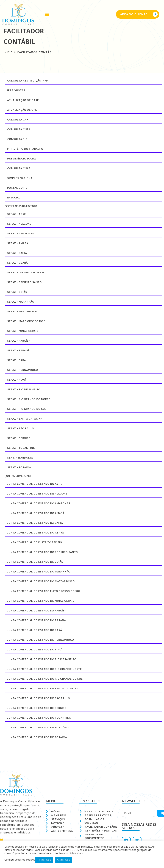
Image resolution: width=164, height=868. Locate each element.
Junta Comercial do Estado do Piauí (38, 649)
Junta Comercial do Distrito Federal (39, 542)
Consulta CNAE (20, 168)
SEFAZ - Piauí (18, 380)
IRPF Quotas (17, 90)
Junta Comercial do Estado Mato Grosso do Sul (49, 591)
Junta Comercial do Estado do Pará (38, 630)
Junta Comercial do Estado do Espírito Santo (47, 552)
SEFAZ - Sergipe (20, 438)
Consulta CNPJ (20, 129)
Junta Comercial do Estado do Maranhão (43, 571)
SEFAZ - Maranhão (22, 302)
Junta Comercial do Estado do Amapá (39, 513)
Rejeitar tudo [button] (44, 860)
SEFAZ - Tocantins (22, 448)
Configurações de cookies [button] (20, 859)
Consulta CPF (19, 120)
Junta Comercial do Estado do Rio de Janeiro (46, 659)
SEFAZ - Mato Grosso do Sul (31, 321)
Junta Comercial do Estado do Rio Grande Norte (49, 669)
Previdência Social (23, 158)
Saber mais (76, 853)
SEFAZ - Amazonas (22, 233)
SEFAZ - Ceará (18, 263)
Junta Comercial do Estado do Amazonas (43, 503)
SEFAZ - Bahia (18, 253)
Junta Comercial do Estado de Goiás (39, 562)
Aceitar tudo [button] (63, 860)
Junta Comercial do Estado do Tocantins (43, 718)
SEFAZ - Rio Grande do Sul (29, 409)
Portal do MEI (19, 188)
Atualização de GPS (24, 110)
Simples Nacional (22, 178)
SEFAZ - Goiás (18, 292)
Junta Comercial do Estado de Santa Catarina (47, 688)
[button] (47, 14)
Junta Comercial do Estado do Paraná (40, 620)
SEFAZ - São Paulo (22, 428)
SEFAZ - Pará (17, 360)
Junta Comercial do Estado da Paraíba (40, 610)
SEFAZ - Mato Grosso (25, 311)
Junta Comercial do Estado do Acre (38, 484)
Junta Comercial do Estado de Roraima (41, 737)
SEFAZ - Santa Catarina (27, 419)
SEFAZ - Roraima (21, 467)
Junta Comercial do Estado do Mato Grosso (46, 581)
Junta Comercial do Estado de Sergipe (40, 708)
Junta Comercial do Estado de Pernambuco (45, 640)
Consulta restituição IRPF (30, 81)
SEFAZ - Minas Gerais (24, 331)
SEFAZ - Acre (17, 214)
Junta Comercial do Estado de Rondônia (42, 727)
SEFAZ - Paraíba (20, 341)
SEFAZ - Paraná (20, 350)
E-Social (15, 197)
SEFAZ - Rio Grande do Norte (32, 399)
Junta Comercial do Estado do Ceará (39, 533)
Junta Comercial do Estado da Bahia (38, 523)
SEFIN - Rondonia (22, 458)
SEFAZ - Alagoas (21, 224)
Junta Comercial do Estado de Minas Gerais (45, 601)
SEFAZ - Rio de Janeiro (26, 389)
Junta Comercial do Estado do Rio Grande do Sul (50, 679)
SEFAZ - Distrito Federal (28, 272)
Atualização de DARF (25, 100)
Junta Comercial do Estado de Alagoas (41, 494)
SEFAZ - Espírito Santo (26, 282)
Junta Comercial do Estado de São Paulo (43, 698)
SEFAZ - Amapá (19, 243)
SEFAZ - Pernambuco (24, 370)
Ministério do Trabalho (28, 149)
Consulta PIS (18, 139)
